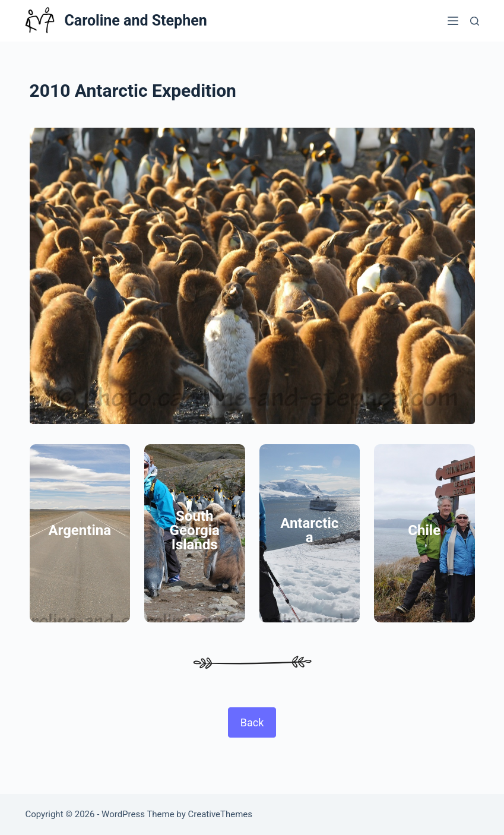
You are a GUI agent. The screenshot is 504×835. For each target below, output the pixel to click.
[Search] (475, 21)
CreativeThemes (221, 814)
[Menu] (453, 21)
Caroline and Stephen (135, 20)
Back (252, 722)
